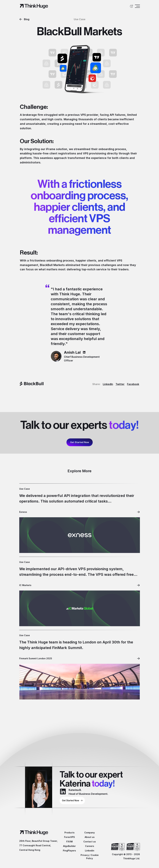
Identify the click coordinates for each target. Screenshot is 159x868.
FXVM (69, 842)
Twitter (120, 384)
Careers (90, 846)
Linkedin (90, 851)
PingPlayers (69, 851)
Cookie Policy (92, 857)
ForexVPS (69, 837)
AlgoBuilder (69, 846)
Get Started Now (80, 442)
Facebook (133, 384)
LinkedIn (108, 384)
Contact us (90, 842)
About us (90, 837)
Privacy (85, 855)
